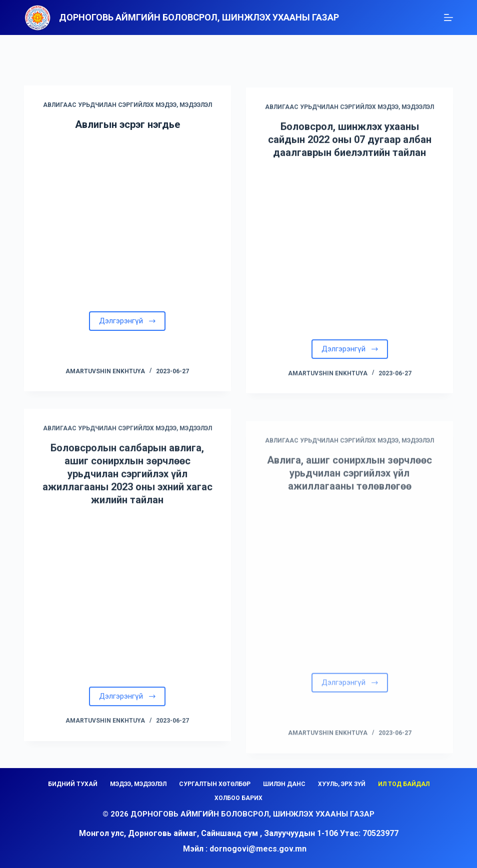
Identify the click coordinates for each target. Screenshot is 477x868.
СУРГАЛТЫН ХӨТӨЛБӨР (215, 784)
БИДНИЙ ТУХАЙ (73, 784)
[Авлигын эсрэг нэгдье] (127, 220)
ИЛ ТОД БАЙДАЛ (404, 784)
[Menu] (448, 17)
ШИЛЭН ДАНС (284, 784)
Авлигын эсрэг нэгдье (127, 126)
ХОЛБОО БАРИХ (238, 798)
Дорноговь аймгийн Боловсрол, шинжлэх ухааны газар (199, 17)
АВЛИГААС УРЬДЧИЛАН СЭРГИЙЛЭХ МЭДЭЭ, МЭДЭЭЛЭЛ (127, 106)
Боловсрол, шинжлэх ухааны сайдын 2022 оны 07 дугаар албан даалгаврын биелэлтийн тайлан (350, 147)
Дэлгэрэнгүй (128, 322)
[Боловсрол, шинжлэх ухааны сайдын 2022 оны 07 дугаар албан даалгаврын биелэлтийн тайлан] (349, 255)
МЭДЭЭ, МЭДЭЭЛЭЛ (138, 784)
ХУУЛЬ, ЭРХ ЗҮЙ (342, 784)
